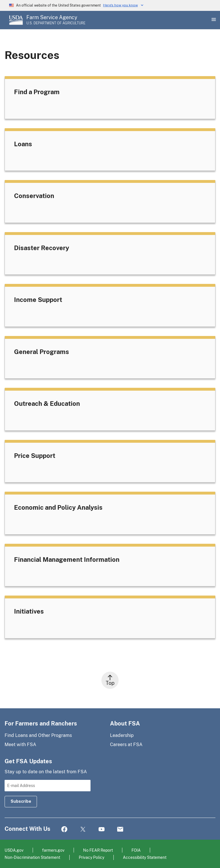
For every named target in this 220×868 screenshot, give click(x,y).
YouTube (102, 830)
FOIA (136, 850)
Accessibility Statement (145, 857)
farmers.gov (53, 850)
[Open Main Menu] (213, 20)
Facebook (64, 830)
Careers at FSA (126, 745)
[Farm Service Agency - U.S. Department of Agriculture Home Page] (56, 20)
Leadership (122, 735)
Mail (120, 830)
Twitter (83, 830)
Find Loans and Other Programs (38, 735)
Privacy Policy (92, 857)
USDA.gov (14, 850)
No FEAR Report (98, 850)
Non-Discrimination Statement (32, 857)
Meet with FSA (20, 745)
